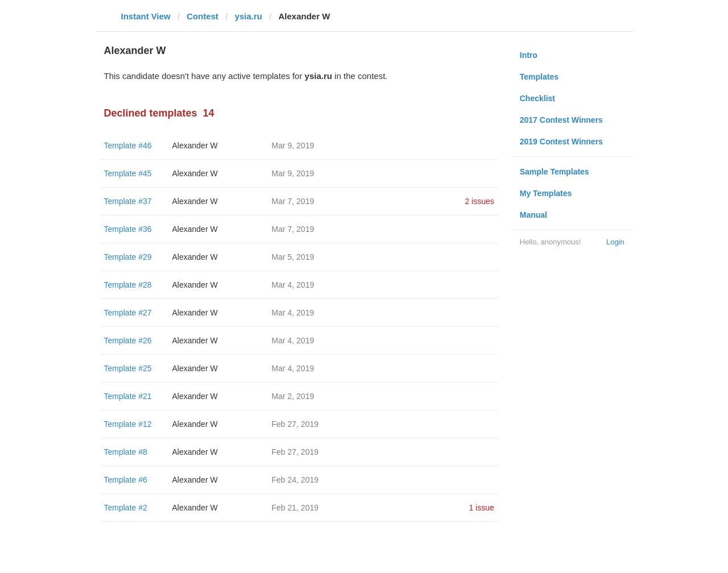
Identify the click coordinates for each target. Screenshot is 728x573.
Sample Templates (555, 172)
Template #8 (126, 452)
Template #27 (128, 313)
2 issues (479, 201)
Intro (529, 55)
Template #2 (126, 508)
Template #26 (128, 341)
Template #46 (128, 146)
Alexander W (195, 146)
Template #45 (128, 173)
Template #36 (128, 229)
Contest (202, 16)
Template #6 (126, 480)
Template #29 (128, 257)
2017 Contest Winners (561, 120)
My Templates (546, 193)
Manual (533, 215)
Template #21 (128, 396)
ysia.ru (249, 16)
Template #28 (128, 285)
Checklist (537, 98)
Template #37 (128, 201)
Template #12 (128, 424)
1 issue (481, 508)
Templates (539, 77)
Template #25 (128, 368)
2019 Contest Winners (561, 142)
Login (615, 242)
